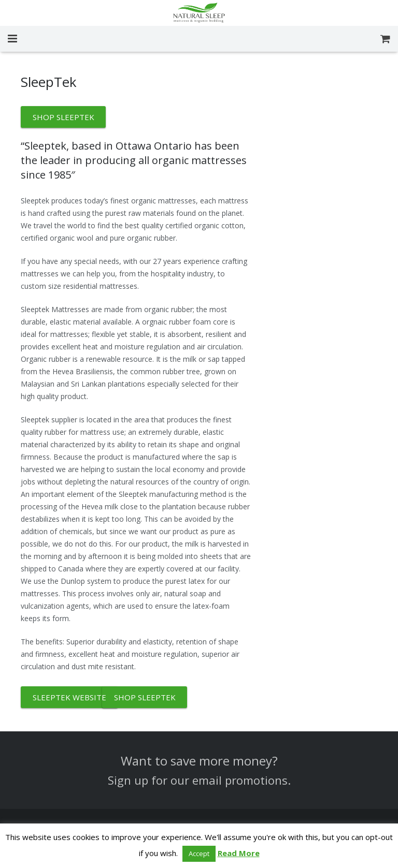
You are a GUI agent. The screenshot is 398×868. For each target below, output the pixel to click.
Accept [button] (199, 854)
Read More (239, 853)
